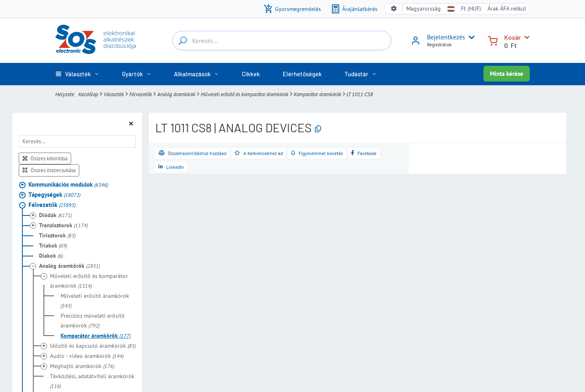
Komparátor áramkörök (317, 94)
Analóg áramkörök (176, 94)
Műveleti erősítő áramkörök (95, 301)
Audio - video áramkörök (87, 356)
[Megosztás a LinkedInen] (171, 167)
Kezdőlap (88, 94)
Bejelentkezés (446, 37)
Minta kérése (507, 74)
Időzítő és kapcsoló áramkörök (93, 346)
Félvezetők (141, 94)
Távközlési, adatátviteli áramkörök (92, 381)
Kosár (512, 37)
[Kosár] (493, 40)
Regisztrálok (439, 44)
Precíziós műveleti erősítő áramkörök (93, 321)
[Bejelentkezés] (416, 43)
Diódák (55, 215)
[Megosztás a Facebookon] (364, 153)
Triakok (53, 246)
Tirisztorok (57, 235)
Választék (114, 94)
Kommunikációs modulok (68, 184)
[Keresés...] (183, 41)
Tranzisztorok (63, 225)
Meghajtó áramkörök (82, 366)
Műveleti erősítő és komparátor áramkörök (245, 94)
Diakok (51, 256)
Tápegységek (54, 195)
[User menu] (470, 37)
